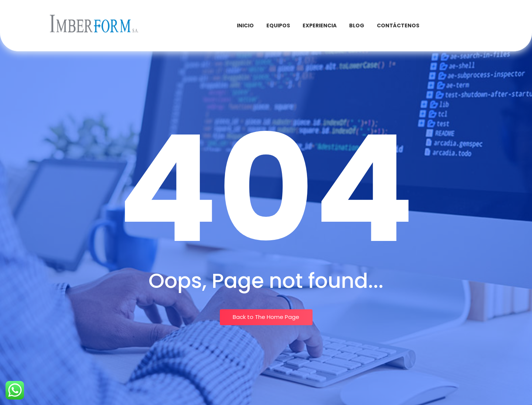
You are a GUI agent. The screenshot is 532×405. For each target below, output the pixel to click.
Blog (357, 25)
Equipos (278, 25)
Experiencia (320, 25)
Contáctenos (398, 25)
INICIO (245, 25)
